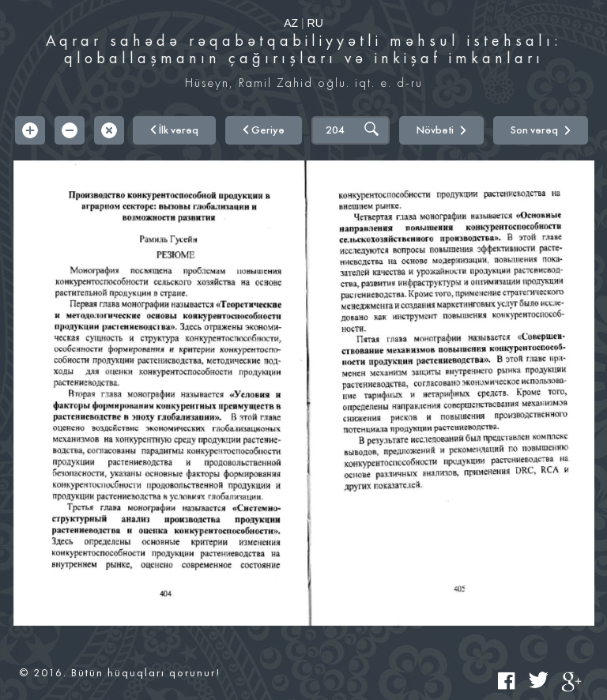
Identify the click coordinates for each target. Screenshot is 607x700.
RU (315, 23)
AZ (291, 23)
